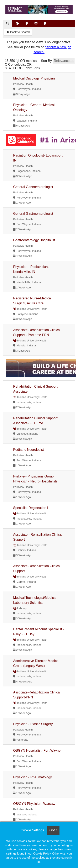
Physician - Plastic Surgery (33, 724)
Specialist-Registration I (31, 508)
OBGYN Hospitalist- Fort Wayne (37, 750)
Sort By (46, 61)
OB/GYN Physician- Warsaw (34, 804)
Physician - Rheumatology (32, 777)
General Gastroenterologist (33, 187)
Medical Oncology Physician (34, 78)
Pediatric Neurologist (28, 450)
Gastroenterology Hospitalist (34, 240)
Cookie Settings (32, 830)
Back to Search (18, 32)
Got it (53, 830)
